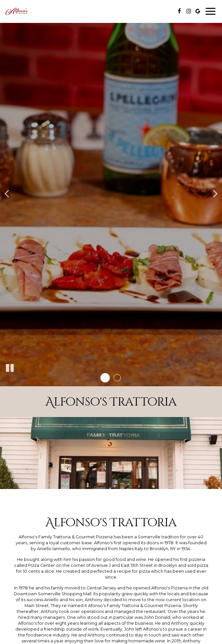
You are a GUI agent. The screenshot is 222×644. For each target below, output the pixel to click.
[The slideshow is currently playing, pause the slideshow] (10, 368)
